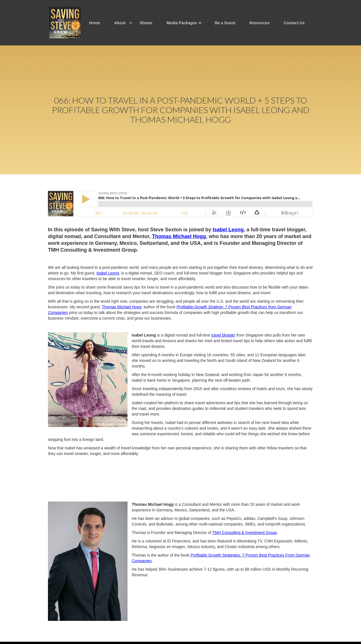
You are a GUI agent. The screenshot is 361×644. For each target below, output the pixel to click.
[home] (65, 23)
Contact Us (294, 23)
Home (95, 23)
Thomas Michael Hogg (122, 307)
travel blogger (223, 335)
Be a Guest (225, 23)
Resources (260, 23)
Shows (146, 23)
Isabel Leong (108, 273)
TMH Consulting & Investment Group (244, 533)
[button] (120, 23)
